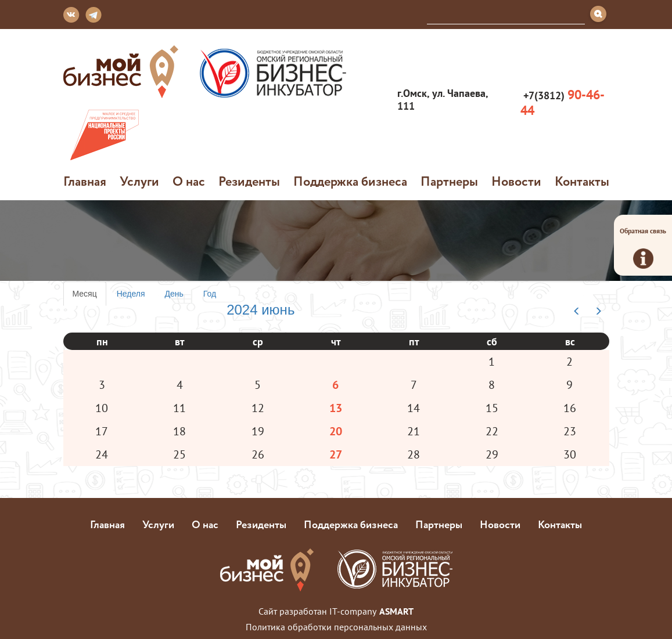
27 (336, 454)
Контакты (582, 181)
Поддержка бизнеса (350, 181)
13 (336, 408)
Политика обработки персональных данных (336, 627)
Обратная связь (643, 248)
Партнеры (449, 181)
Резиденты (249, 181)
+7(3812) (563, 102)
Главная (85, 181)
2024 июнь (260, 310)
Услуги (139, 181)
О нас (189, 181)
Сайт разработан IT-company (336, 611)
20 (336, 431)
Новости (516, 181)
